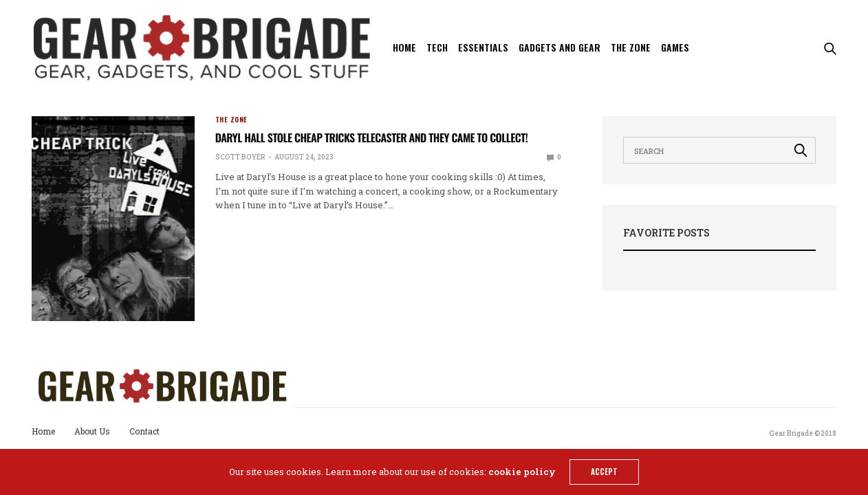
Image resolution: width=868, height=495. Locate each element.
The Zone (631, 47)
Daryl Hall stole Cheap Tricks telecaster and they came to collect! (371, 137)
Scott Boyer (240, 157)
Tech (437, 47)
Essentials (483, 47)
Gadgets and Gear (560, 47)
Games (675, 47)
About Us (92, 431)
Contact (144, 431)
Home (404, 47)
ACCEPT (604, 472)
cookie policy (522, 472)
